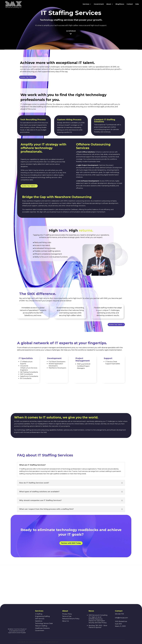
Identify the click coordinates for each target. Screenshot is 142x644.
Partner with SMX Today (71, 543)
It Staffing (39, 614)
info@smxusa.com (121, 618)
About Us (65, 621)
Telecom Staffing (41, 626)
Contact (130, 5)
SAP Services (40, 619)
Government (99, 5)
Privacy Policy (67, 614)
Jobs (137, 5)
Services (86, 5)
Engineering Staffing (42, 616)
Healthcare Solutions (42, 628)
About (109, 5)
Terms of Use (67, 616)
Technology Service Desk (44, 623)
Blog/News (120, 5)
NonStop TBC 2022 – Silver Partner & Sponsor (98, 626)
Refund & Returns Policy (71, 619)
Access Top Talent (27, 77)
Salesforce (39, 621)
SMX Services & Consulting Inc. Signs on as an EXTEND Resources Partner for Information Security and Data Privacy (98, 619)
